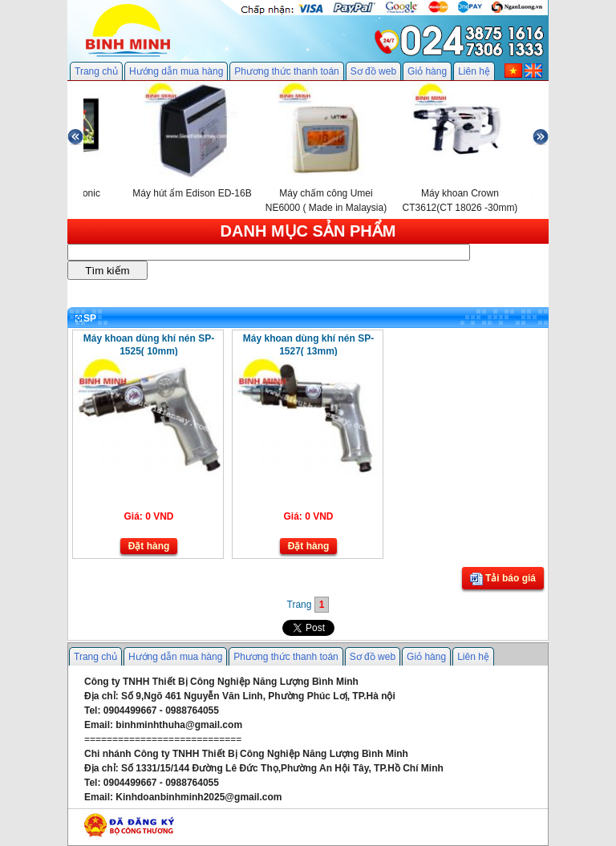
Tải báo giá (503, 579)
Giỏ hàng (427, 71)
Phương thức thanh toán (286, 71)
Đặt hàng (149, 546)
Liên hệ (474, 71)
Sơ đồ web (373, 71)
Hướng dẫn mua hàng (176, 71)
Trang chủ (96, 71)
